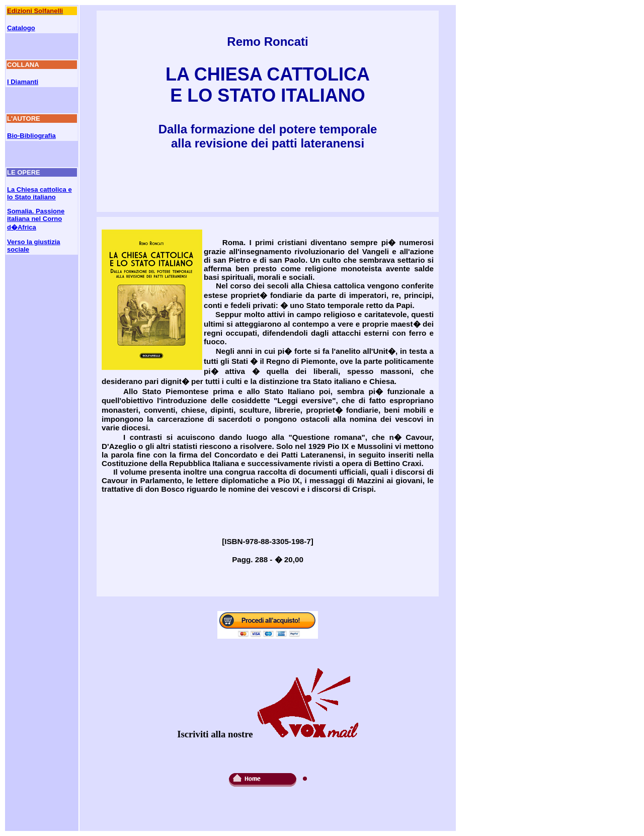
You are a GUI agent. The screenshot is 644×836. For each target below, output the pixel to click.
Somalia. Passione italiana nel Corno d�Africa (36, 219)
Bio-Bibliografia (31, 136)
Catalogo (21, 28)
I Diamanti (23, 82)
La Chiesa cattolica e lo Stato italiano (39, 193)
